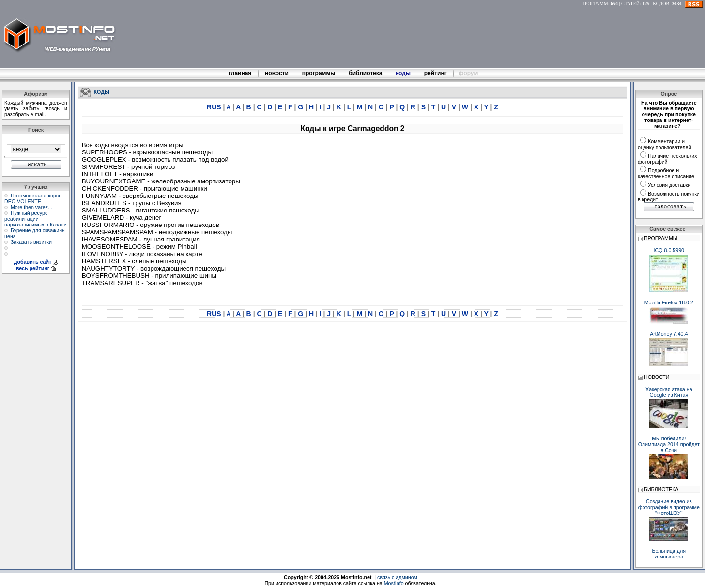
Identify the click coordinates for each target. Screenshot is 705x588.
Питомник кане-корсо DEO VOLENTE (33, 198)
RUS (215, 107)
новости (277, 73)
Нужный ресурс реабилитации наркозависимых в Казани (36, 219)
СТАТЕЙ (630, 4)
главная (240, 73)
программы (319, 73)
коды (403, 73)
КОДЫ (102, 91)
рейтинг (436, 73)
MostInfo (394, 583)
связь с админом (397, 577)
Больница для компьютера (669, 554)
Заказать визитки (31, 242)
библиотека (366, 73)
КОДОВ (661, 4)
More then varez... (31, 207)
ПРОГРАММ (595, 4)
